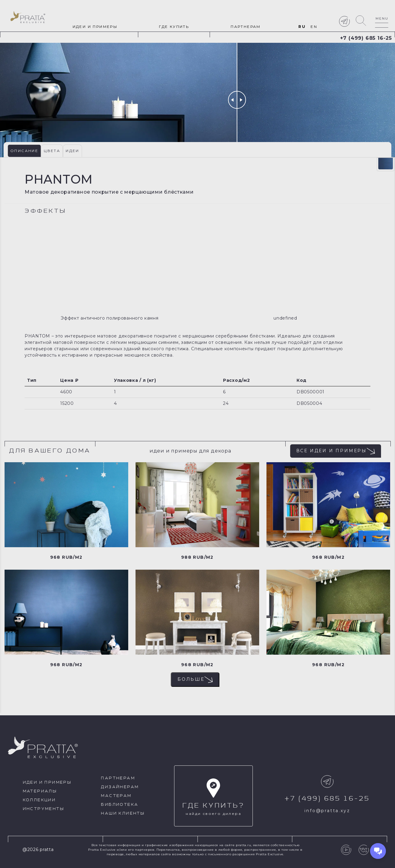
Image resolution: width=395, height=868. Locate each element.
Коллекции (39, 800)
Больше (195, 680)
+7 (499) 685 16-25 (366, 38)
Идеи (72, 151)
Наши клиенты (123, 814)
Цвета (52, 151)
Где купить (174, 27)
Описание (24, 151)
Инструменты (43, 809)
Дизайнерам (120, 787)
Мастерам (116, 796)
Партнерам (246, 27)
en (314, 27)
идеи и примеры (95, 27)
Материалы (40, 791)
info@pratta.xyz (327, 811)
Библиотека (120, 805)
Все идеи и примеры (336, 451)
